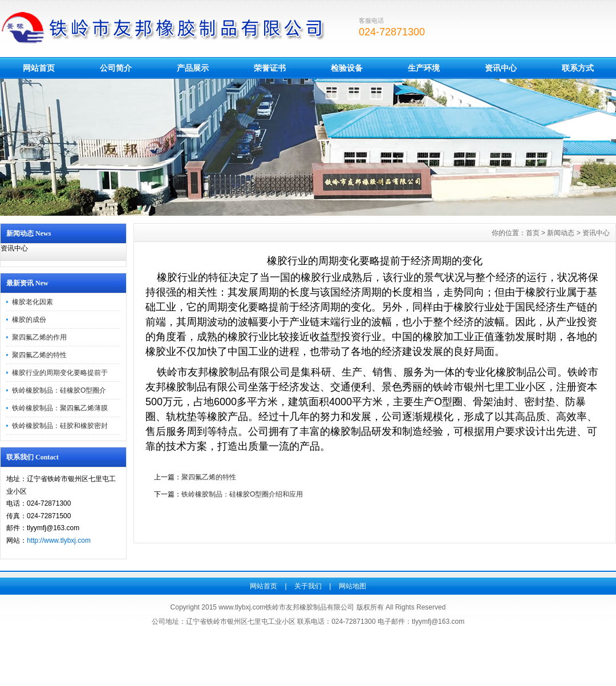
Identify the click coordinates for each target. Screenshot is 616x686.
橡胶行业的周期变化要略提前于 (60, 373)
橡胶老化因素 (33, 302)
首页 (533, 233)
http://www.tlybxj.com (59, 540)
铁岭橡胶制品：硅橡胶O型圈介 (59, 390)
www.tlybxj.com (242, 607)
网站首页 (39, 68)
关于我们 (308, 586)
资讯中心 (501, 68)
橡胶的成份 (29, 320)
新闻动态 (561, 233)
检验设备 (347, 68)
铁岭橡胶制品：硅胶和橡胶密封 (60, 426)
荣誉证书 (270, 68)
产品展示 (193, 68)
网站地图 (352, 586)
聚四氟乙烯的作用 (39, 337)
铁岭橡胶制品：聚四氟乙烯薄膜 (60, 408)
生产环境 (424, 68)
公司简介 (116, 68)
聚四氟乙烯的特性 (39, 355)
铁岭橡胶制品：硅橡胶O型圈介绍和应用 (242, 494)
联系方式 (578, 68)
